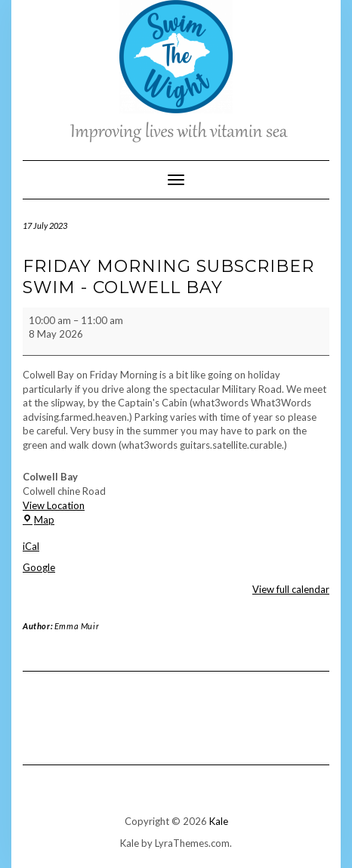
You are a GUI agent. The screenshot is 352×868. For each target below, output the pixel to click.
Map (39, 520)
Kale (219, 821)
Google (39, 567)
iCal (31, 546)
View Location (54, 505)
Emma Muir (77, 626)
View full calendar (291, 589)
